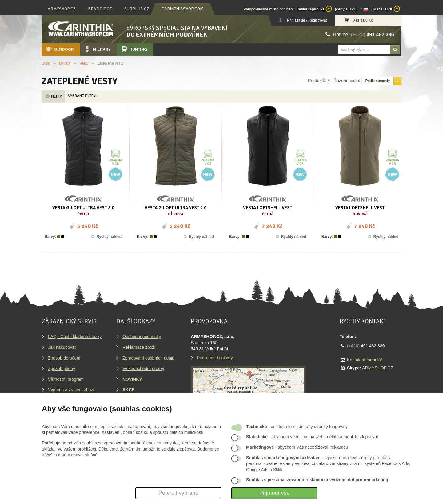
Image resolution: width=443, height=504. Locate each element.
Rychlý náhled (106, 237)
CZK (393, 9)
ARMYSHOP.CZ (378, 368)
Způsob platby (62, 368)
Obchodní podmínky (142, 337)
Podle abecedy (378, 81)
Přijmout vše (274, 493)
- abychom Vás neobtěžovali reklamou (297, 447)
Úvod (46, 63)
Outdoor (60, 49)
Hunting (134, 49)
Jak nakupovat (62, 347)
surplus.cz (137, 9)
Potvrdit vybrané (178, 493)
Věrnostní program (66, 379)
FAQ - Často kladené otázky (75, 337)
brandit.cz (100, 9)
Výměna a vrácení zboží (71, 390)
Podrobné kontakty (215, 358)
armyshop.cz (62, 9)
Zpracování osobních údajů (148, 358)
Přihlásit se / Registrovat (307, 20)
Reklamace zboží (139, 347)
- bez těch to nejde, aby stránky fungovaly (297, 427)
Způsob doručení (64, 358)
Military (97, 49)
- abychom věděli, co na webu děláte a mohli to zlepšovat (312, 437)
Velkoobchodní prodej (143, 368)
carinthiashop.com (183, 9)
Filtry (53, 96)
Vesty (84, 63)
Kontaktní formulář (365, 360)
